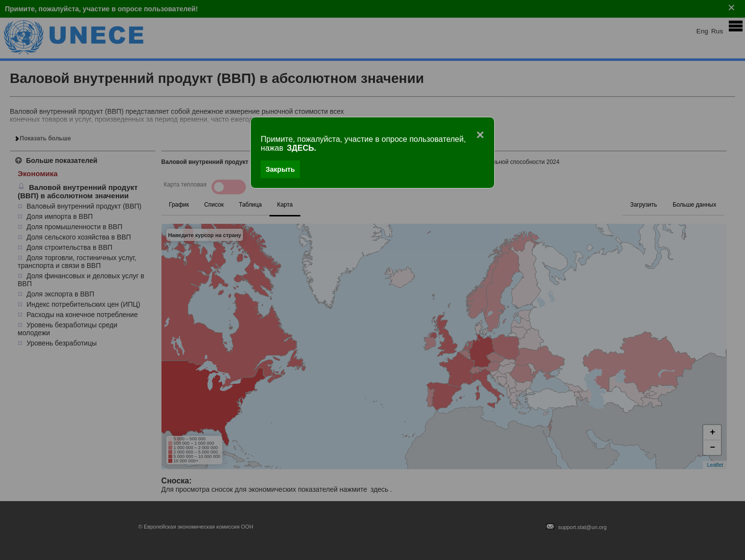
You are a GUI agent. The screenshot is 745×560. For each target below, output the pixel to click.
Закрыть (280, 169)
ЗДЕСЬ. (302, 148)
